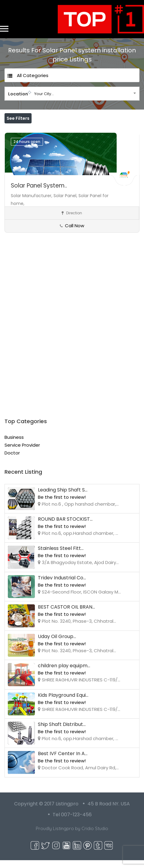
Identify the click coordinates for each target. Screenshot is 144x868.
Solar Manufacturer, (32, 203)
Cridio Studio (95, 836)
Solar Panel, (66, 203)
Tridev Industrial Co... (62, 586)
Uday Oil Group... (57, 644)
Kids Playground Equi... (63, 703)
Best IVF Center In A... (63, 761)
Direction (72, 221)
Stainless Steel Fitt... (61, 556)
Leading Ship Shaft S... (63, 498)
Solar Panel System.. (39, 193)
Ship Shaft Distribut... (62, 732)
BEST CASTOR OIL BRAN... (66, 615)
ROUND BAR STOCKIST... (65, 527)
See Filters (18, 118)
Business (14, 445)
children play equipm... (64, 673)
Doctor (12, 461)
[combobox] (72, 94)
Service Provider (22, 453)
